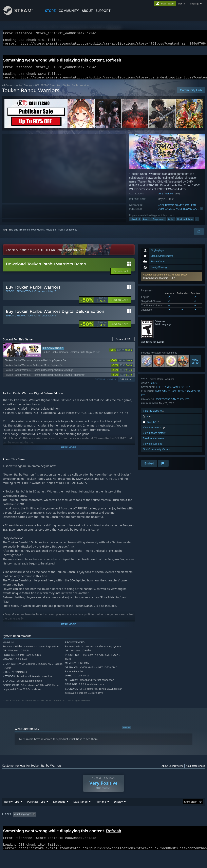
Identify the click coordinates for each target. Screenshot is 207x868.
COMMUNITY (69, 11)
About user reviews (172, 771)
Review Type (12, 812)
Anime (146, 224)
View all (126, 732)
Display (118, 812)
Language (59, 812)
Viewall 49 (195, 366)
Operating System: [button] (157, 825)
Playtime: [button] (95, 825)
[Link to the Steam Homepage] (21, 14)
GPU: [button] (192, 825)
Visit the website (154, 416)
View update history (154, 438)
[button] (172, 281)
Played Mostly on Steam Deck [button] (124, 825)
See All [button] (124, 384)
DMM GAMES (166, 214)
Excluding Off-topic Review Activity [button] (63, 825)
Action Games (24, 90)
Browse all (124, 344)
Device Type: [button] (10, 830)
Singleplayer (159, 224)
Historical (135, 224)
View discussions (153, 449)
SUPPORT (103, 11)
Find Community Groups (157, 454)
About (87, 11)
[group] (103, 827)
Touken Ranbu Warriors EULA (159, 283)
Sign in (7, 235)
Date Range (80, 812)
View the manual (154, 432)
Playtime (101, 812)
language (194, 4)
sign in (181, 4)
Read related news (154, 443)
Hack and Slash (185, 224)
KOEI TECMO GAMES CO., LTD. (177, 210)
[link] (93, 305)
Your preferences (196, 771)
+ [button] (197, 224)
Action (171, 224)
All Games (8, 90)
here (79, 744)
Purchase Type (36, 812)
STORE (50, 11)
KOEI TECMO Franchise (48, 90)
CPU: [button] (178, 825)
